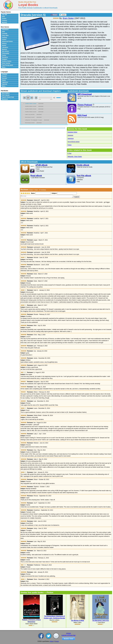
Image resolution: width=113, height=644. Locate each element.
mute (54, 98)
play (28, 98)
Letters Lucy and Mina (30, 114)
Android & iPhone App (68, 635)
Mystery (4, 22)
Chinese (5, 74)
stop (36, 98)
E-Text (69, 153)
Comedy (5, 34)
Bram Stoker (68, 18)
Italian (4, 80)
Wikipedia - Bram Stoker (75, 157)
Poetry (4, 55)
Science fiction (7, 61)
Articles (68, 633)
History (4, 43)
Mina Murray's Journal (30, 117)
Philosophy (6, 53)
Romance (5, 57)
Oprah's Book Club (8, 97)
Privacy (57, 641)
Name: (33, 193)
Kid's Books (6, 95)
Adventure (71, 139)
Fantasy (4, 20)
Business (5, 99)
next (32, 98)
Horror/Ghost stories (73, 142)
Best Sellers (6, 93)
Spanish (5, 84)
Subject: (54, 193)
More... (4, 67)
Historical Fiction (7, 41)
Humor (4, 45)
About (52, 641)
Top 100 (4, 15)
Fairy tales (5, 35)
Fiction (69, 145)
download (41, 104)
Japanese (5, 82)
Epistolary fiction (72, 132)
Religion (5, 59)
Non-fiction (5, 51)
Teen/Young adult (7, 65)
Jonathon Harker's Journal (31, 104)
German (4, 78)
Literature (70, 135)
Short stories (6, 63)
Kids (3, 17)
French (4, 76)
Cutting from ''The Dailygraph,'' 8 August (33, 120)
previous (24, 98)
